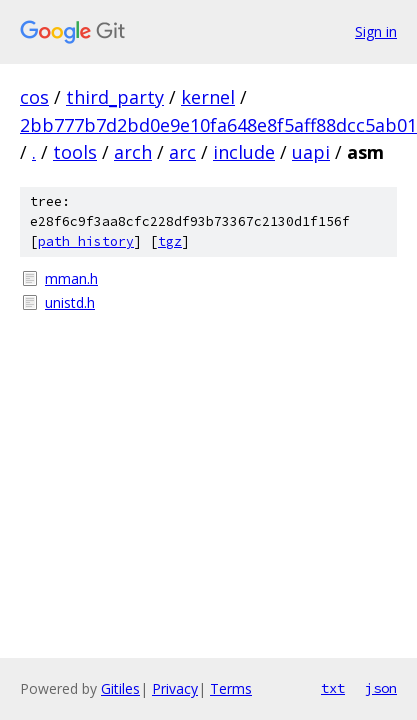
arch (133, 152)
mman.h (71, 278)
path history (86, 241)
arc (182, 152)
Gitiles (120, 688)
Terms (231, 688)
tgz (170, 241)
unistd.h (70, 302)
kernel (208, 97)
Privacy (175, 688)
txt (333, 688)
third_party (115, 97)
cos (34, 97)
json (381, 688)
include (244, 152)
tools (75, 152)
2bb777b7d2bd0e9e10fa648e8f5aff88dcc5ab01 (218, 125)
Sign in (376, 31)
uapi (311, 152)
